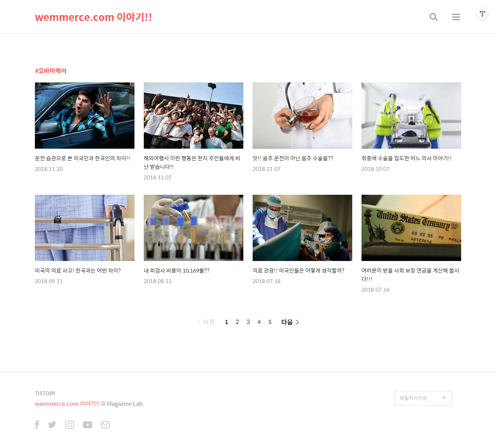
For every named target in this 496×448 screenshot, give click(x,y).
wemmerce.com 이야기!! (94, 17)
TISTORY (45, 393)
